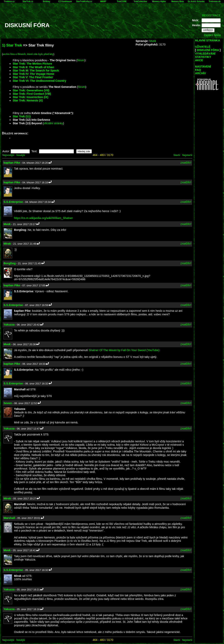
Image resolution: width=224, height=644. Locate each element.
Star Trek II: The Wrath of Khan (33, 67)
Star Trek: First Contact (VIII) (32, 94)
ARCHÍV (200, 73)
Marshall (9, 518)
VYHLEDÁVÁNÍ (205, 54)
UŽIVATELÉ (203, 47)
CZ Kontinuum (65, 1)
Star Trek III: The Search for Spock (36, 71)
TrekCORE (122, 1)
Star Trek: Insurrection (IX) (30, 97)
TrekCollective (140, 1)
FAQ (198, 70)
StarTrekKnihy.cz (84, 1)
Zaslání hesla (212, 35)
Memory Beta (178, 1)
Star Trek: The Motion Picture (32, 64)
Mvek (153, 41)
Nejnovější (8, 155)
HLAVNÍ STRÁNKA (208, 40)
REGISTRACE (211, 15)
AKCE (199, 60)
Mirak (7, 244)
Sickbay (46, 1)
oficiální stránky (53, 123)
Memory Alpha (159, 1)
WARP (103, 1)
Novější (21, 155)
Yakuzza (9, 325)
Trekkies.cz (9, 1)
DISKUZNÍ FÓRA (208, 50)
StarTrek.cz (28, 1)
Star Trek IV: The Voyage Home (33, 74)
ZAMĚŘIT (186, 163)
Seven (8, 403)
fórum (81, 60)
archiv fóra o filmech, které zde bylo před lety (28, 54)
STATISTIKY (203, 57)
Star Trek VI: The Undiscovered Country (39, 81)
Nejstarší (187, 155)
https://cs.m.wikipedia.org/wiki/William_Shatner (43, 218)
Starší (177, 155)
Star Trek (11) (22, 116)
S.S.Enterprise (13, 202)
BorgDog (10, 263)
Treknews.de (215, 1)
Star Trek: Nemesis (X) (28, 100)
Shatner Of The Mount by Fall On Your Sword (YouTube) (124, 350)
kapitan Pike (12, 163)
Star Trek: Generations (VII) (31, 90)
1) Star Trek (12, 45)
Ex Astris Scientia (196, 1)
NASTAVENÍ (203, 67)
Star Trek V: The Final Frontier (33, 77)
